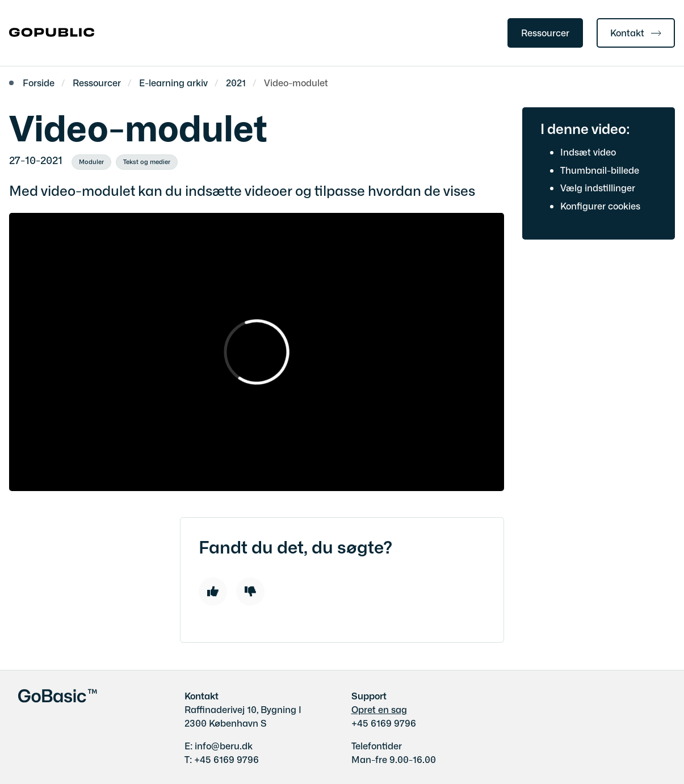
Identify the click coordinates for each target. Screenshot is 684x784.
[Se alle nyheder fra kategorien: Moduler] (91, 162)
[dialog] (257, 352)
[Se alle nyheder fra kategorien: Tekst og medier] (147, 162)
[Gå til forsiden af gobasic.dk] (47, 33)
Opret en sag (379, 709)
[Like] (213, 592)
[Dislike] (250, 592)
